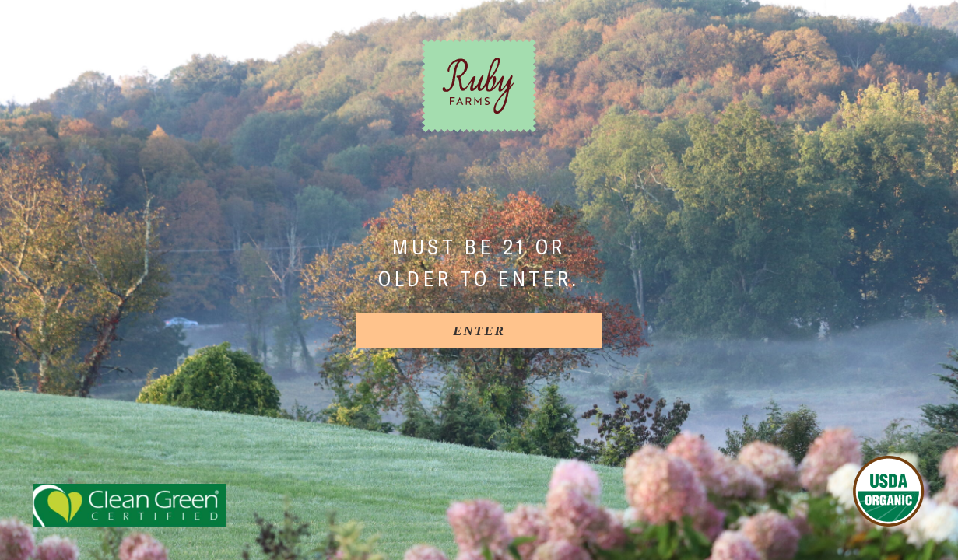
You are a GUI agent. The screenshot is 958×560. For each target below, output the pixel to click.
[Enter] (479, 331)
